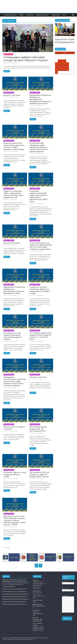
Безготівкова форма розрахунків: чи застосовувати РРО (38, 429)
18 (59, 67)
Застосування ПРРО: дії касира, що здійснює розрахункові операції (39, 474)
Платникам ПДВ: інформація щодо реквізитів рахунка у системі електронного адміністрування (39, 147)
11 (59, 64)
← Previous (6, 547)
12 (62, 64)
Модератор (15, 63)
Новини (21, 15)
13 (65, 64)
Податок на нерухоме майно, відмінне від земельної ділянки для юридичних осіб (13, 194)
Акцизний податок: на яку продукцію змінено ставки (15, 474)
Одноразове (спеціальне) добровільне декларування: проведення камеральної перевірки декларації (40, 99)
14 (68, 64)
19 (62, 67)
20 (65, 67)
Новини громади (8, 54)
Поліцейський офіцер (10, 15)
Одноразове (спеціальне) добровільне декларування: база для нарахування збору (14, 290)
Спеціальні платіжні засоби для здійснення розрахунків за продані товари (40, 290)
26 (62, 69)
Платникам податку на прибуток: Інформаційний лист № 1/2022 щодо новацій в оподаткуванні (41, 246)
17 (56, 67)
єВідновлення (56, 15)
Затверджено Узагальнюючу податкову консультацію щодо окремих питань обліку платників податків (15, 381)
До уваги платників (12, 95)
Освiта (64, 15)
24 (56, 69)
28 (68, 69)
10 (56, 64)
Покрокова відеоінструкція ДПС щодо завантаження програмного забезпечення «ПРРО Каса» (39, 196)
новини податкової (9, 93)
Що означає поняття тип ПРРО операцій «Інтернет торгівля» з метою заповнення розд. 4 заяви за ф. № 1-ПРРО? (15, 520)
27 (65, 69)
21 (68, 67)
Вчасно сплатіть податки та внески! (14, 428)
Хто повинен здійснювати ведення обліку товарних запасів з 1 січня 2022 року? (41, 336)
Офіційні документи (42, 15)
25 (59, 69)
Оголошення (30, 15)
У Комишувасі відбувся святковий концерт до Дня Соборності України (26, 59)
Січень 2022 (65, 53)
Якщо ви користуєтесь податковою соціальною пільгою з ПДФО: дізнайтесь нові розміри (14, 146)
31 (56, 72)
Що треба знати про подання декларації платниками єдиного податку (12, 336)
